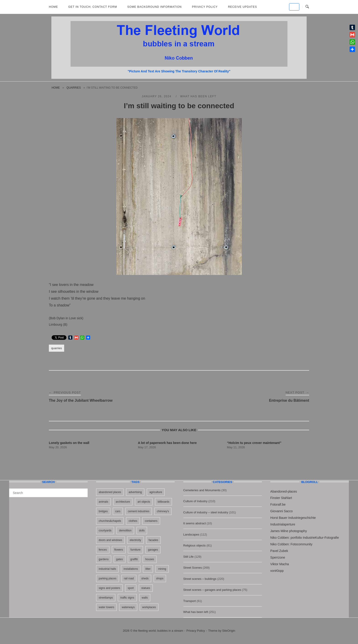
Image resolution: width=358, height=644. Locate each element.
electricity (135, 540)
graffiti (134, 559)
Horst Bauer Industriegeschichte (293, 518)
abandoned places (110, 492)
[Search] (83, 491)
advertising (135, 492)
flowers (119, 550)
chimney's (163, 511)
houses (150, 559)
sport (131, 588)
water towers (106, 607)
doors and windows (110, 540)
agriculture (156, 492)
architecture (123, 502)
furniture (135, 550)
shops (160, 578)
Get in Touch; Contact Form (93, 7)
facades (153, 540)
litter (148, 569)
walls (145, 598)
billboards (163, 502)
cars (118, 511)
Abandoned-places (284, 491)
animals (103, 502)
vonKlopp (277, 571)
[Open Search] (307, 7)
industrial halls (107, 569)
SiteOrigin (229, 631)
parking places (107, 578)
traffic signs (127, 598)
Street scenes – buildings (200, 579)
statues (146, 588)
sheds (145, 578)
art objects (144, 502)
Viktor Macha (280, 564)
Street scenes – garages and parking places (212, 590)
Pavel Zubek (279, 551)
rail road (129, 578)
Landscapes (191, 534)
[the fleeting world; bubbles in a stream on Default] (294, 7)
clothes (133, 521)
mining (162, 569)
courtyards (105, 531)
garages (153, 550)
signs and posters (109, 588)
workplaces (149, 607)
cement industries (139, 511)
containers (151, 521)
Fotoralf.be (278, 504)
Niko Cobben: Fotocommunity (291, 544)
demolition (125, 531)
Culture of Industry (195, 501)
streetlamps (106, 598)
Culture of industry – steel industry (206, 512)
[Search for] (48, 493)
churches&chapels (110, 521)
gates (120, 559)
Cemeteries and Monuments (202, 490)
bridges (103, 511)
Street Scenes (193, 568)
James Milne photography (289, 531)
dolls (142, 531)
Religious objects (195, 545)
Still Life (189, 557)
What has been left (198, 96)
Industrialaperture (283, 524)
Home (53, 7)
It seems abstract (195, 523)
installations (131, 569)
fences (103, 550)
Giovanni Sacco (282, 511)
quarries (74, 88)
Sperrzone (278, 557)
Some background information (155, 7)
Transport (190, 601)
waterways (128, 607)
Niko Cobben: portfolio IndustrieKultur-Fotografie (305, 538)
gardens (104, 559)
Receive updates (243, 7)
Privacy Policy (205, 7)
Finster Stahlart (281, 498)
